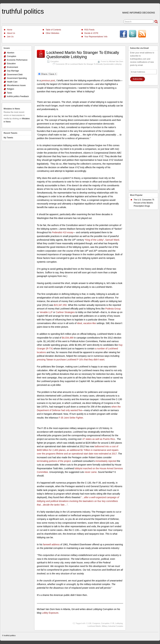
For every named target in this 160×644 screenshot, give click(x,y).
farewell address (51, 544)
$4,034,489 (68, 338)
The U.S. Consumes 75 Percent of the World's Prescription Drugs (144, 203)
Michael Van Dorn (116, 61)
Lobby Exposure (50, 613)
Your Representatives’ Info (96, 37)
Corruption (54, 61)
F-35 (113, 623)
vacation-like (89, 323)
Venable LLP (46, 312)
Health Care (12, 82)
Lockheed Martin (94, 626)
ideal (79, 323)
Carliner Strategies (65, 312)
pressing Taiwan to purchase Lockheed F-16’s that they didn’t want (71, 360)
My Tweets (8, 138)
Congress (96, 623)
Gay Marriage (13, 71)
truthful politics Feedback (18, 96)
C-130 (89, 623)
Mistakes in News (12, 109)
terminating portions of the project (54, 461)
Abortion (11, 53)
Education (11, 64)
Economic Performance (17, 60)
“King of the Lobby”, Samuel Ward (102, 240)
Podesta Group (113, 309)
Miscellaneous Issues (16, 85)
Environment (12, 67)
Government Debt (15, 75)
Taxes (9, 93)
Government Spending (17, 78)
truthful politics (23, 11)
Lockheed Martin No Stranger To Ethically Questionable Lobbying (83, 55)
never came (91, 472)
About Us (11, 33)
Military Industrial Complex (113, 626)
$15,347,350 (60, 305)
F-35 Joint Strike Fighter (71, 418)
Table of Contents (53, 30)
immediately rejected (106, 461)
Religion (10, 89)
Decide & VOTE (91, 33)
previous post (48, 80)
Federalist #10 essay (63, 232)
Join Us (10, 37)
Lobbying (119, 623)
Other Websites (52, 33)
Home (10, 30)
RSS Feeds (89, 30)
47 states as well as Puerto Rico (99, 439)
